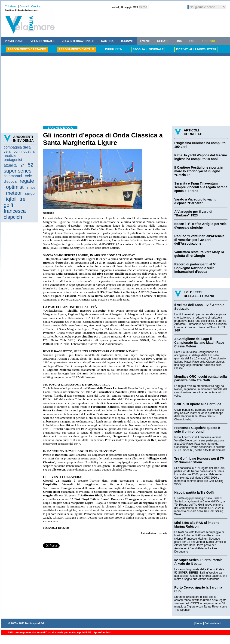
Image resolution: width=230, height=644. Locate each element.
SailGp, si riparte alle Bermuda (198, 404)
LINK (179, 41)
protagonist (13, 160)
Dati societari (213, 623)
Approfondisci (102, 632)
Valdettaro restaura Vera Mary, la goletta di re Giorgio (199, 254)
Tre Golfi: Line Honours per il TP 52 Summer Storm (199, 460)
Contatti (24, 6)
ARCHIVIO (208, 41)
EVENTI (145, 41)
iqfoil (11, 199)
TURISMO (127, 41)
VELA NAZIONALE (43, 41)
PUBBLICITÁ (113, 49)
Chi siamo (11, 6)
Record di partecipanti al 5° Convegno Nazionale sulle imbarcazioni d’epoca (195, 268)
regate (27, 181)
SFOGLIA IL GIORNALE (148, 49)
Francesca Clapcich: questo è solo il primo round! (197, 430)
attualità (10, 165)
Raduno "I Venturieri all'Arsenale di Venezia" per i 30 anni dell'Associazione (199, 240)
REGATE (163, 41)
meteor (14, 193)
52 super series (19, 168)
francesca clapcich (15, 214)
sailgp (30, 193)
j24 (22, 165)
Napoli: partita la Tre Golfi (194, 492)
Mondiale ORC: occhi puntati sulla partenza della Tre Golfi (201, 378)
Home (199, 623)
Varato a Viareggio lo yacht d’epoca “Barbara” (195, 201)
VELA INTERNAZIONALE (78, 41)
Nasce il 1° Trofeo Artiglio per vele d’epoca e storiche (200, 226)
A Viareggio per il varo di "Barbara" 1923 (193, 213)
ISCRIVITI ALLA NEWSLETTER (196, 49)
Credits (36, 6)
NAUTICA (107, 41)
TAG (192, 41)
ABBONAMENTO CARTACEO (27, 49)
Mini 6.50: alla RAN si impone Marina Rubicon (197, 525)
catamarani (13, 176)
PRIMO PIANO (14, 41)
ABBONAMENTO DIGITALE (76, 49)
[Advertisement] (116, 91)
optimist (15, 187)
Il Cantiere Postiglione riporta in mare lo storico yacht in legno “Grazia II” (199, 171)
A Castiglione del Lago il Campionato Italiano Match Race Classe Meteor (199, 343)
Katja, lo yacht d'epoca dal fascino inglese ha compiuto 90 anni (201, 157)
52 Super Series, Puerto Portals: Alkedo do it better (199, 562)
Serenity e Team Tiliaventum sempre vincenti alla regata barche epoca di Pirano (201, 187)
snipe (31, 187)
